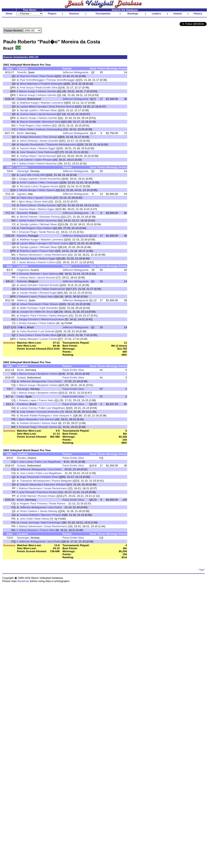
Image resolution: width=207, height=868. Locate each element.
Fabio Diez (26, 198)
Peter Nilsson (51, 304)
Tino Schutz (50, 137)
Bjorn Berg (25, 201)
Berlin (20, 133)
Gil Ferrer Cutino (58, 243)
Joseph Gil (26, 312)
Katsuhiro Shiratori (55, 484)
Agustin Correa (44, 198)
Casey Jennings (29, 522)
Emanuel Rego (28, 232)
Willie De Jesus (44, 312)
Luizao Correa (48, 339)
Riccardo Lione (29, 186)
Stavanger (23, 171)
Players (52, 14)
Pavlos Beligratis (62, 481)
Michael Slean (49, 110)
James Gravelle (49, 141)
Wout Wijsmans (29, 84)
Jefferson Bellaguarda (75, 72)
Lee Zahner (26, 160)
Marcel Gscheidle (30, 122)
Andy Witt (39, 175)
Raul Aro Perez (29, 76)
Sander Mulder (29, 293)
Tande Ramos (47, 232)
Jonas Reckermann (56, 255)
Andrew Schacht (30, 423)
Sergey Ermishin (29, 319)
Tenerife (22, 72)
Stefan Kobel (27, 163)
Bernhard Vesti (51, 122)
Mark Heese (42, 519)
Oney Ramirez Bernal (61, 106)
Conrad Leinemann (48, 412)
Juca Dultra (26, 335)
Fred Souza (27, 87)
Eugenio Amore (49, 186)
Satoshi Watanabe (31, 484)
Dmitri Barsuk (28, 496)
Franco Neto (47, 251)
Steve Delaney (29, 141)
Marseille (22, 213)
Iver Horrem (47, 419)
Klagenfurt (23, 270)
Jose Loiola (26, 462)
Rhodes (21, 458)
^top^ (202, 570)
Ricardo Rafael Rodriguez (35, 415)
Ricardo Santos (48, 427)
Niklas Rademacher (54, 289)
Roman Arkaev (47, 496)
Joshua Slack (28, 114)
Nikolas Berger (28, 190)
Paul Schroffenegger (32, 80)
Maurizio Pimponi (51, 515)
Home (9, 14)
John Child (26, 519)
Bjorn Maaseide (28, 419)
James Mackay (49, 511)
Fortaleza (22, 404)
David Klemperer (30, 289)
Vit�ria (21, 327)
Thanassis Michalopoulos (61, 144)
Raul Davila (47, 76)
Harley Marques (58, 315)
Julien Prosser (43, 160)
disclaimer (23, 581)
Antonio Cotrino (47, 262)
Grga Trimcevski (29, 477)
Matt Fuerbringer (51, 522)
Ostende (22, 281)
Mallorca (22, 300)
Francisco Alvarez (47, 492)
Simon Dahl (41, 201)
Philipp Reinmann (30, 137)
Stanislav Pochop (50, 217)
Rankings (133, 14)
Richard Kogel (48, 293)
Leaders (156, 14)
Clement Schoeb (49, 285)
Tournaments (103, 14)
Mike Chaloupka (49, 182)
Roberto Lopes (29, 251)
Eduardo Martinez (30, 274)
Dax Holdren (44, 125)
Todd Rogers (27, 125)
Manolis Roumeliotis (32, 144)
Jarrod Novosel (47, 114)
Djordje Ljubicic (29, 110)
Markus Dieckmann (30, 255)
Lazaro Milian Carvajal (33, 106)
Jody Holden (27, 412)
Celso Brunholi (29, 331)
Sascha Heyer (28, 148)
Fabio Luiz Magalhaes (52, 408)
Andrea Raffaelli (29, 515)
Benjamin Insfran (47, 374)
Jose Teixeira (28, 152)
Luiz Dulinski (47, 331)
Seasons (74, 14)
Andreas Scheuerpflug (49, 129)
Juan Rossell (27, 492)
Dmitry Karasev (47, 205)
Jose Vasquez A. (63, 415)
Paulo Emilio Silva (47, 87)
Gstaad (21, 99)
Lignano (22, 194)
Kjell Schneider (49, 308)
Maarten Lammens (52, 103)
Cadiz (20, 396)
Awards (178, 14)
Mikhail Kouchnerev (53, 319)
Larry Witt (26, 175)
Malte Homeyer (29, 308)
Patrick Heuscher (47, 163)
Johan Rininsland (30, 304)
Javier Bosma (27, 262)
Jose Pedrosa (46, 152)
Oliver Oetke (26, 129)
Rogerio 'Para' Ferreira (33, 315)
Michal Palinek (28, 217)
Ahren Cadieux (29, 182)
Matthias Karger (29, 103)
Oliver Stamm (47, 190)
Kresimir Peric (50, 477)
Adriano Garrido (47, 91)
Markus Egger (47, 148)
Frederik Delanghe (52, 84)
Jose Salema (50, 274)
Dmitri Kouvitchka (50, 179)
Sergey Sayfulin (28, 179)
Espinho (22, 236)
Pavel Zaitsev (28, 205)
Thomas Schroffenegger (61, 80)
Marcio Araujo (27, 91)
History (198, 14)
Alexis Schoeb (28, 285)
